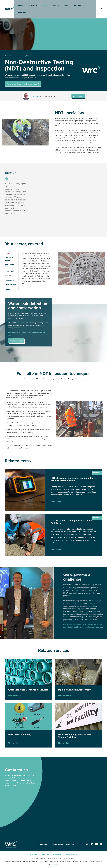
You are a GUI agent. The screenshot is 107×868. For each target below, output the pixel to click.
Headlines (65, 4)
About (19, 4)
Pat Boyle (36, 96)
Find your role (78, 4)
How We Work (31, 4)
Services (43, 4)
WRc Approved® (44, 844)
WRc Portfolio (58, 844)
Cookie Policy (57, 854)
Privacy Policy (45, 854)
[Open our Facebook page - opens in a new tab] (82, 844)
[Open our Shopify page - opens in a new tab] (101, 844)
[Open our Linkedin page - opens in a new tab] (92, 844)
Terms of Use (33, 854)
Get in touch (77, 96)
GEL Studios (54, 864)
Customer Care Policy (71, 854)
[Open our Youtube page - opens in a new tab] (96, 844)
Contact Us (21, 11)
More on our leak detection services (22, 84)
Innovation (54, 4)
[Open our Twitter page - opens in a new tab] (87, 844)
